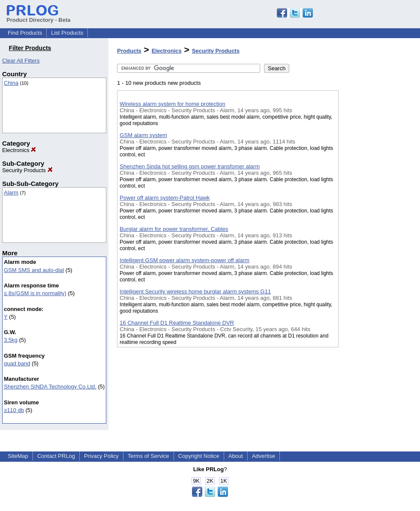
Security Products (27, 170)
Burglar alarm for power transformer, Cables (174, 229)
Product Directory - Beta (39, 17)
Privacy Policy (101, 456)
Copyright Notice (199, 456)
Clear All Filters (21, 61)
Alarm (11, 193)
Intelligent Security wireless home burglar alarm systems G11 (195, 291)
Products (129, 51)
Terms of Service (148, 456)
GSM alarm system (143, 135)
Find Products (25, 33)
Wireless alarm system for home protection (172, 104)
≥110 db (14, 410)
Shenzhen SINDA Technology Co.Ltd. (50, 387)
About (236, 456)
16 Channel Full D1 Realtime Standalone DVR (177, 323)
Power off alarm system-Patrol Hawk (165, 198)
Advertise (264, 456)
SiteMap (18, 456)
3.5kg (11, 340)
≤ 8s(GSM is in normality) (35, 293)
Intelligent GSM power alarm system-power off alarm (184, 260)
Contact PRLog (56, 456)
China (11, 83)
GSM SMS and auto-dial (34, 270)
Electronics (19, 150)
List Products (67, 33)
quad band (17, 363)
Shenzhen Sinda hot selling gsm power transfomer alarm (190, 166)
